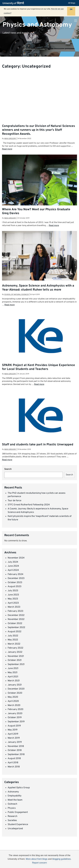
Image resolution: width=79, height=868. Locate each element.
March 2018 (14, 767)
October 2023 (15, 583)
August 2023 (14, 587)
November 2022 (16, 619)
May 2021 (13, 673)
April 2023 (13, 603)
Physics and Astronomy (37, 25)
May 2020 (13, 697)
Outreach (12, 804)
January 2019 (15, 742)
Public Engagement (18, 812)
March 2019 (14, 738)
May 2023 (13, 599)
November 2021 (16, 656)
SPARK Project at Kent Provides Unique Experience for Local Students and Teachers (38, 367)
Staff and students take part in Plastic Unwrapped (38, 445)
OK (71, 9)
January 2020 (15, 714)
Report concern (39, 863)
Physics (12, 808)
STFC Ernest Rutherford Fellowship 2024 (29, 505)
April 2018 (13, 763)
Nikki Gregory (10, 139)
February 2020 (16, 709)
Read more (7, 149)
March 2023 (14, 607)
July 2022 (13, 636)
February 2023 (15, 611)
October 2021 (15, 660)
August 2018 (14, 759)
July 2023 (13, 591)
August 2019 (14, 726)
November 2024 (16, 558)
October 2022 (15, 623)
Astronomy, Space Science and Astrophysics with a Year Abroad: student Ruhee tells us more (38, 288)
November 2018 (16, 746)
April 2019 (13, 734)
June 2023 (13, 595)
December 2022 (16, 615)
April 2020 (13, 701)
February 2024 (16, 574)
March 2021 (14, 681)
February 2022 (15, 648)
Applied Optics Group (19, 788)
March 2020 (14, 705)
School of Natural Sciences (17, 295)
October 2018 (15, 750)
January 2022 (15, 652)
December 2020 (16, 689)
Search (8, 469)
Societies (12, 820)
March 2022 (14, 644)
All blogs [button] (72, 3)
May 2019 (13, 730)
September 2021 (16, 664)
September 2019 (16, 722)
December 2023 (16, 578)
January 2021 (15, 685)
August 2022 (14, 632)
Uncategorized (15, 829)
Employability (15, 796)
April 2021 (13, 677)
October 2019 (15, 718)
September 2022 (16, 628)
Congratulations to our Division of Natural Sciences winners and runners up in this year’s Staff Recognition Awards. (38, 130)
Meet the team (15, 800)
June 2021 (13, 668)
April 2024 (13, 570)
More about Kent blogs (37, 859)
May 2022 (13, 640)
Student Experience (18, 825)
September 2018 (16, 755)
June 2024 (13, 566)
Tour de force (14, 501)
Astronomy (13, 792)
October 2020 (15, 693)
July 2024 (13, 562)
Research (13, 816)
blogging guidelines (62, 859)
